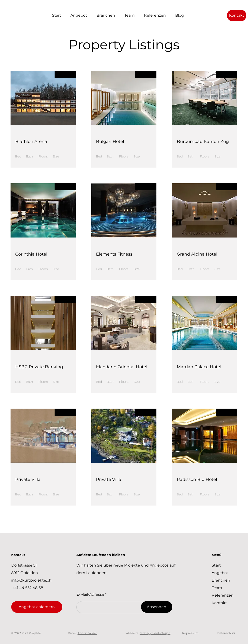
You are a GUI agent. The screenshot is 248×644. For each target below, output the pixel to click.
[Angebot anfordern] (37, 607)
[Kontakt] (237, 15)
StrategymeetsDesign (155, 633)
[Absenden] (157, 607)
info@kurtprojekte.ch (31, 580)
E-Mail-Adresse (90, 594)
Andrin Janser (87, 633)
